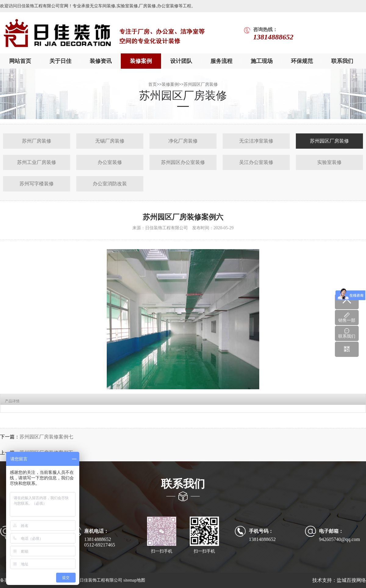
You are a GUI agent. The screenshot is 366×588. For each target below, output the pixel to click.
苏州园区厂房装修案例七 (46, 437)
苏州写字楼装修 (37, 184)
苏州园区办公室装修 (183, 162)
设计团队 (181, 61)
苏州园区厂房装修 (201, 84)
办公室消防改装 (110, 184)
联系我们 (342, 61)
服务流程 (221, 61)
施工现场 (262, 61)
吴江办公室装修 (256, 162)
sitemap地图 (134, 580)
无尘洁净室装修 (256, 141)
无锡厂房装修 (110, 141)
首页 (152, 84)
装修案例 (141, 61)
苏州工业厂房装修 (37, 162)
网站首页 (20, 61)
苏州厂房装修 (37, 141)
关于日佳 (60, 61)
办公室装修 (110, 162)
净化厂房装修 (183, 141)
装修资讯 (101, 61)
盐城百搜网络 (351, 580)
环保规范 (302, 61)
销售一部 (347, 318)
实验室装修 (329, 162)
